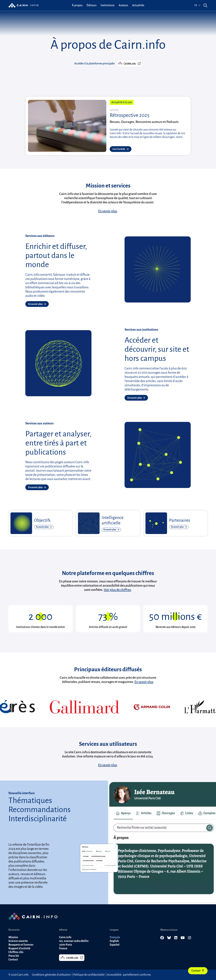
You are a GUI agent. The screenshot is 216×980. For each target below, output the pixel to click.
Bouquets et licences (21, 945)
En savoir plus (108, 211)
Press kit (14, 956)
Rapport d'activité (19, 948)
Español (115, 945)
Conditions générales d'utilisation (51, 975)
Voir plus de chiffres (117, 590)
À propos (77, 5)
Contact (198, 971)
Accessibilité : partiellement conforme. (129, 975)
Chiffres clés (16, 952)
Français (115, 937)
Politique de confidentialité (89, 975)
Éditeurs (92, 5)
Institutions (108, 5)
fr (197, 5)
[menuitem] (77, 5)
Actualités (138, 5)
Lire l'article (121, 149)
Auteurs (123, 5)
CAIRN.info (129, 63)
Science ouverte (18, 941)
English (114, 941)
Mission (13, 937)
